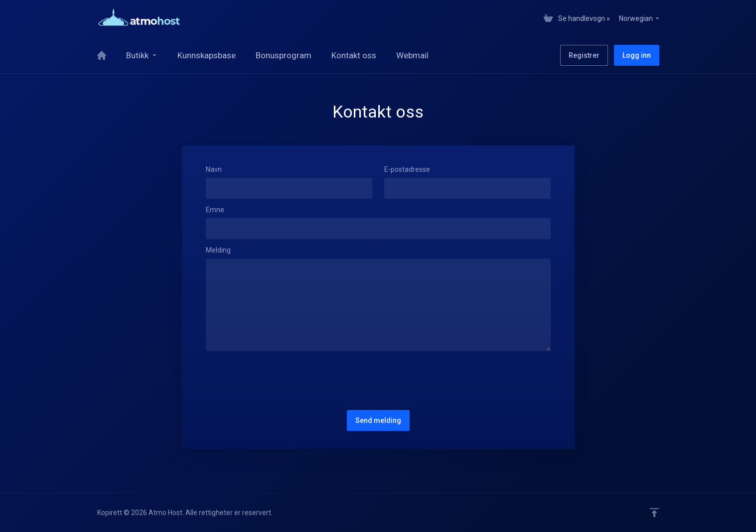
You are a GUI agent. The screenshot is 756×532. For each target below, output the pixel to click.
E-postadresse (407, 169)
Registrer (584, 55)
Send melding (378, 420)
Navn (214, 169)
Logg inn (637, 55)
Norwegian (640, 18)
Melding (218, 250)
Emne (215, 210)
